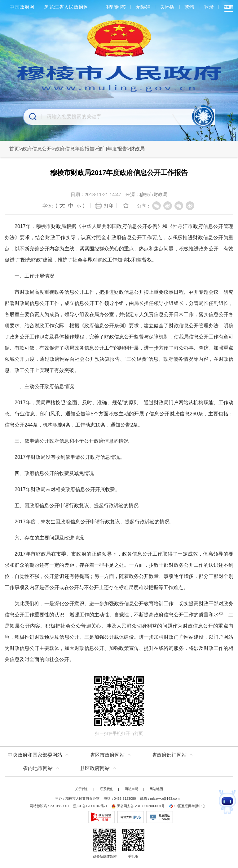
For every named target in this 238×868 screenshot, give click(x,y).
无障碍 (143, 7)
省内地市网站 (38, 768)
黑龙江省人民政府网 (66, 7)
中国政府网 (22, 7)
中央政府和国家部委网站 (35, 755)
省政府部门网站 (169, 755)
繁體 (189, 7)
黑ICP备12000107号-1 (90, 806)
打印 (109, 206)
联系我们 (107, 789)
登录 (209, 7)
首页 (14, 149)
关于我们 (82, 789)
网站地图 (156, 789)
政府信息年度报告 (75, 149)
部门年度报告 (112, 149)
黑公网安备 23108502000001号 (138, 806)
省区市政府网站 (107, 755)
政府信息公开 (37, 149)
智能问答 (116, 7)
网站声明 (131, 789)
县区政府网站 (95, 768)
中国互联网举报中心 (187, 806)
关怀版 (167, 7)
